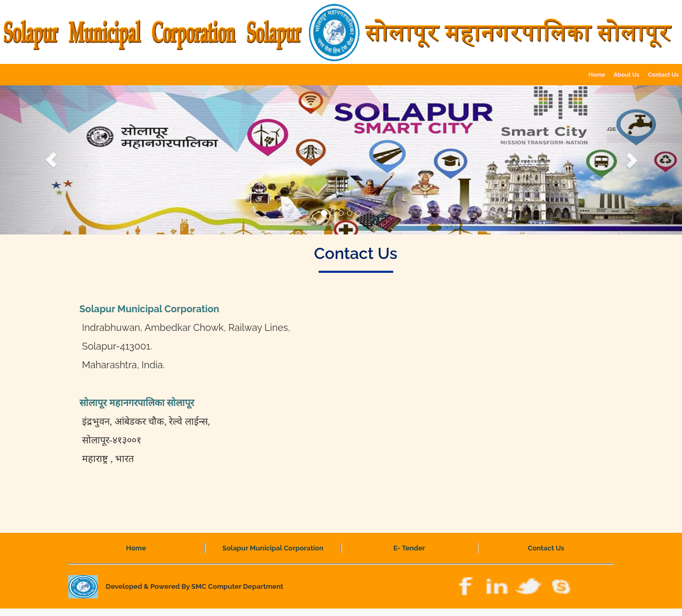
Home (597, 75)
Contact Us (546, 548)
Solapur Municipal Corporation (273, 548)
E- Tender (409, 548)
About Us (627, 75)
